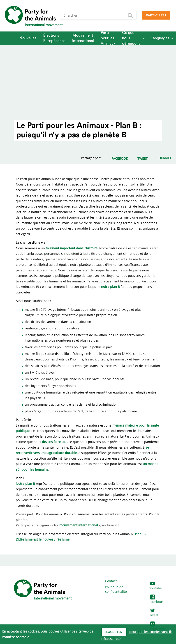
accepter (114, 632)
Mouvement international (83, 38)
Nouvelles (28, 38)
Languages (160, 38)
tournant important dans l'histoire (72, 248)
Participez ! (156, 16)
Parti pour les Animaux (108, 38)
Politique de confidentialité (116, 589)
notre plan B (110, 287)
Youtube (156, 586)
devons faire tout (55, 442)
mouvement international (79, 525)
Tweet (154, 613)
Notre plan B (25, 484)
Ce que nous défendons (131, 38)
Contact (111, 581)
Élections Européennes (54, 38)
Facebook (156, 600)
